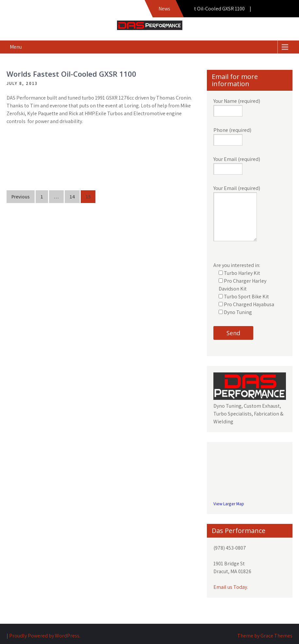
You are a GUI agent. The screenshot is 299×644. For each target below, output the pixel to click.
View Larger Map (229, 504)
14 (72, 197)
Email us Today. (231, 587)
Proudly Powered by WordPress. (45, 636)
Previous (21, 197)
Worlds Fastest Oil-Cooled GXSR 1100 (71, 74)
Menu (16, 47)
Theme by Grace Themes (265, 636)
